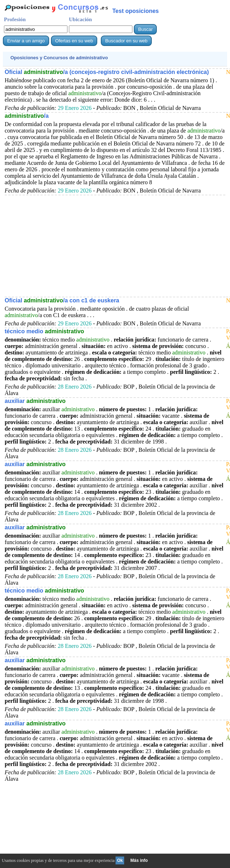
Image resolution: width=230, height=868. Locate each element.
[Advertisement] (115, 246)
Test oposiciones (136, 11)
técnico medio (44, 331)
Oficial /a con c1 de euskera (62, 300)
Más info (139, 860)
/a (27, 116)
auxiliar (35, 401)
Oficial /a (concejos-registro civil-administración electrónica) (107, 72)
